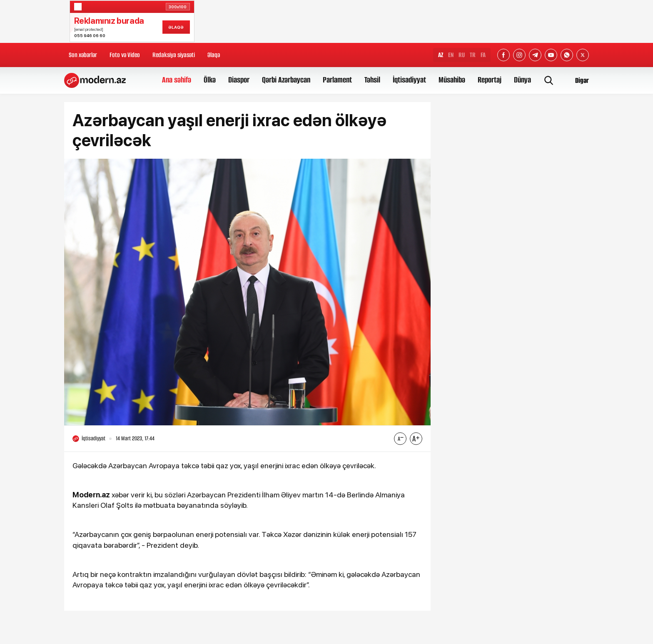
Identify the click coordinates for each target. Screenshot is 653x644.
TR (473, 55)
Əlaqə (214, 55)
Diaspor (239, 80)
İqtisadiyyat (409, 80)
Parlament (337, 80)
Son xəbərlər (83, 55)
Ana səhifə (177, 80)
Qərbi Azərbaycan (286, 80)
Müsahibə (452, 80)
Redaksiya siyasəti (174, 55)
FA (483, 55)
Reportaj (490, 80)
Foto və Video (125, 55)
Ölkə (210, 80)
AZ (441, 55)
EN (451, 55)
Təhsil (372, 80)
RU (462, 55)
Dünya (522, 80)
